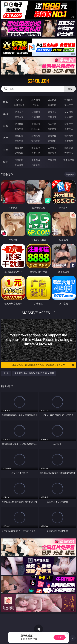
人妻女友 (52, 148)
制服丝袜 (19, 129)
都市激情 (19, 148)
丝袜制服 (36, 117)
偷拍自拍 (36, 124)
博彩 (5, 102)
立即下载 (60, 637)
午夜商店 (36, 160)
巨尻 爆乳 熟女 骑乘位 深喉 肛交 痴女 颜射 (34, 373)
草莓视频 (52, 160)
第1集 (6, 373)
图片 (5, 138)
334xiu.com (38, 81)
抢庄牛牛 (69, 105)
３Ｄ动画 (69, 112)
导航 (5, 162)
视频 (5, 114)
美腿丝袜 (19, 141)
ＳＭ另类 (69, 117)
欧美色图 (52, 136)
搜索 (70, 89)
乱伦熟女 (52, 129)
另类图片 (69, 141)
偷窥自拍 (19, 136)
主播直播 (52, 117)
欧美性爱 (69, 124)
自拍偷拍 (36, 112)
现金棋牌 (52, 105)
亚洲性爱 (19, 124)
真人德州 (36, 100)
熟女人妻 (19, 117)
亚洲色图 (36, 136)
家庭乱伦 (36, 148)
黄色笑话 (52, 153)
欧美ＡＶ (52, 112)
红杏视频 (19, 165)
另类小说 (36, 153)
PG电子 (19, 100)
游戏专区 (69, 100)
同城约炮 (19, 160)
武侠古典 (69, 148)
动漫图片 (69, 136)
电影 (5, 126)
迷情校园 (19, 153)
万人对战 (52, 100)
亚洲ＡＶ (19, 112)
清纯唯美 (36, 141)
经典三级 (36, 129)
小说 (5, 150)
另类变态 (69, 129)
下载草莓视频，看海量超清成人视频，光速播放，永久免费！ (42, 365)
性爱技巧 (69, 153)
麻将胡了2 (19, 105)
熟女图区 (52, 141)
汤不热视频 (69, 160)
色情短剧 (36, 165)
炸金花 (36, 105)
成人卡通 (52, 124)
